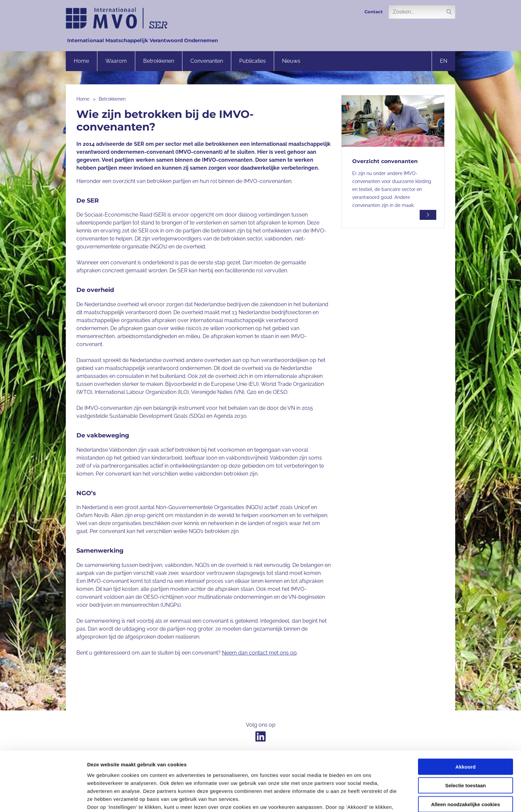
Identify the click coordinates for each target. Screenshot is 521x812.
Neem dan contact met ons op (259, 653)
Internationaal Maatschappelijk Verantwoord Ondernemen (143, 40)
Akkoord (466, 715)
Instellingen (357, 799)
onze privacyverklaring (258, 778)
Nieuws (291, 61)
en (444, 61)
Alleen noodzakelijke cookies (466, 752)
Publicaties (253, 61)
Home (81, 61)
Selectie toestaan (466, 733)
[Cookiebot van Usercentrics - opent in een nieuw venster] (43, 799)
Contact (374, 12)
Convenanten (207, 61)
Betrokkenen (159, 61)
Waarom (116, 61)
